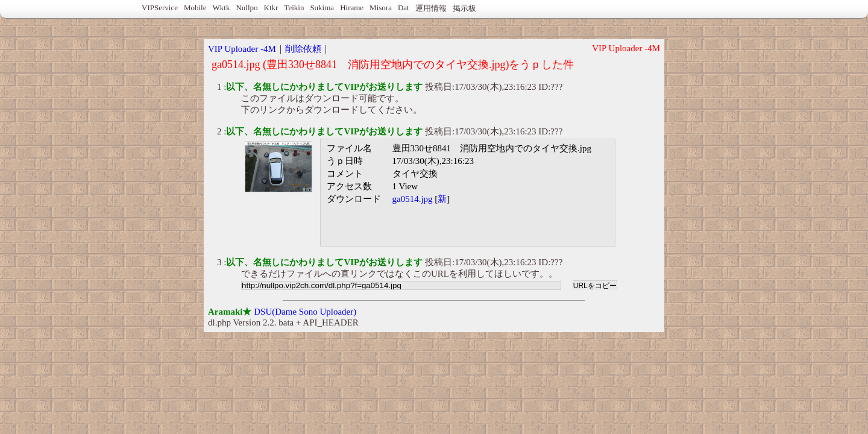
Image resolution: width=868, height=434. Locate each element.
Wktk (222, 8)
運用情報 (431, 8)
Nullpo (247, 8)
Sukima (322, 8)
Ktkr (271, 8)
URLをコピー (595, 285)
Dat (404, 8)
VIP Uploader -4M (242, 49)
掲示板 (464, 8)
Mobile (195, 8)
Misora (381, 8)
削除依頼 (303, 49)
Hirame (352, 8)
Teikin (294, 8)
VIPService (160, 8)
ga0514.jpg (413, 199)
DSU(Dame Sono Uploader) (305, 312)
